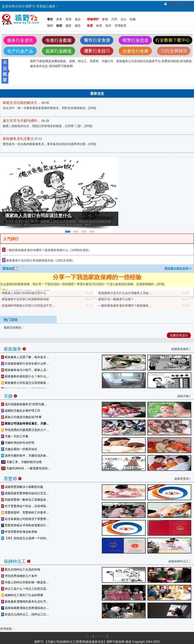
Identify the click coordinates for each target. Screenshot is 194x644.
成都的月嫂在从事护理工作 (21, 411)
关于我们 (100, 636)
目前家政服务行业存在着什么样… (25, 364)
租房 (99, 26)
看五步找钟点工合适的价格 (21, 570)
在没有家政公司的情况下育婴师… (25, 519)
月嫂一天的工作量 (15, 436)
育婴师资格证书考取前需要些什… (25, 525)
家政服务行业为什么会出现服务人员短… (125, 293)
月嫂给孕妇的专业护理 (18, 443)
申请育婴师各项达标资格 (19, 532)
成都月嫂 (183, 396)
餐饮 (50, 19)
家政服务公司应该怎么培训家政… (25, 383)
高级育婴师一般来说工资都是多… (25, 500)
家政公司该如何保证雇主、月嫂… (25, 423)
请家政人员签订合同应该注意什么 (38, 216)
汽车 (114, 19)
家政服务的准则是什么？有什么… (25, 376)
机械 (133, 19)
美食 (59, 19)
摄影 (69, 26)
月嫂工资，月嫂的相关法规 (21, 462)
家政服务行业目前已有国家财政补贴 (30, 260)
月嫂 (10, 395)
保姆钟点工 (17, 561)
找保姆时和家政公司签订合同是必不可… (28, 306)
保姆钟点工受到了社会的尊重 (22, 595)
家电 (105, 19)
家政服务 (15, 348)
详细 (92, 108)
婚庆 (78, 26)
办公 (123, 19)
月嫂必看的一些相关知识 (19, 449)
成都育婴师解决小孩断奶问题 (22, 487)
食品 (78, 19)
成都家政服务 (180, 349)
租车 (108, 26)
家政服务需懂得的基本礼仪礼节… (25, 602)
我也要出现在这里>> (178, 269)
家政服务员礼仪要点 (18, 139)
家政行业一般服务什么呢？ (116, 299)
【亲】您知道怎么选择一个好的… (25, 538)
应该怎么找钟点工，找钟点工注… (25, 614)
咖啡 (50, 26)
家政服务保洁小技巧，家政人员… (25, 370)
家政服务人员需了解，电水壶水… (25, 357)
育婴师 (13, 478)
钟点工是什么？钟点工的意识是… (25, 589)
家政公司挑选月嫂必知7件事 (21, 417)
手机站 (173, 5)
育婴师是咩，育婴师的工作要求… (25, 513)
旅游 (59, 26)
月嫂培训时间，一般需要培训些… (26, 468)
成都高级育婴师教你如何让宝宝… (25, 493)
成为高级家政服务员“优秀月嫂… (24, 404)
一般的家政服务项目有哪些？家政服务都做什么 (37, 250)
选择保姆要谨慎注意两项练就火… (25, 608)
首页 (89, 636)
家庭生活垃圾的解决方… (22, 103)
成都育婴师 (181, 479)
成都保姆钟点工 (178, 561)
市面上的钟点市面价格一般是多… (25, 582)
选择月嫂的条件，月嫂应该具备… (25, 456)
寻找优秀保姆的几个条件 (19, 576)
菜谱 (69, 19)
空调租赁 (121, 26)
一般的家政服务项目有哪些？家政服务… (125, 306)
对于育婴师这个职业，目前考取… (25, 506)
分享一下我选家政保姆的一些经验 (97, 277)
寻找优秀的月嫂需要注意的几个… (25, 430)
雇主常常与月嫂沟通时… (22, 121)
